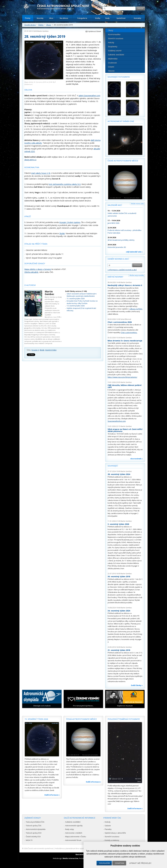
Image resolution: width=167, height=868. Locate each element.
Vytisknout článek (95, 31)
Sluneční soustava (116, 38)
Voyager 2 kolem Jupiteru (70, 222)
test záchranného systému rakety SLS (65, 184)
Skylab (62, 233)
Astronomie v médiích (74, 833)
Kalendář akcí (115, 205)
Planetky (108, 829)
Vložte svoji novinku (137, 275)
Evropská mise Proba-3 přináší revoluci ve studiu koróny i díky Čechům (82, 302)
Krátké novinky (115, 277)
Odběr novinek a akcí (118, 259)
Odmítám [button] (120, 863)
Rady (108, 18)
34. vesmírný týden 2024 (119, 611)
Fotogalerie (82, 18)
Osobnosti (112, 63)
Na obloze (64, 18)
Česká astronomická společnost (41, 848)
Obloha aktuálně (31, 272)
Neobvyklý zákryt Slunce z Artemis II (125, 285)
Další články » (137, 685)
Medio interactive (70, 858)
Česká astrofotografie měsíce (123, 161)
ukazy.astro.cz (30, 160)
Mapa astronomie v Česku (76, 837)
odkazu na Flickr (136, 309)
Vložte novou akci (137, 204)
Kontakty (138, 18)
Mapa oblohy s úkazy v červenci (38, 269)
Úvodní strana (30, 25)
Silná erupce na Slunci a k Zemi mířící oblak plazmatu (125, 430)
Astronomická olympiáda (36, 829)
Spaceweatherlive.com (117, 421)
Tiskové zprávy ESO (34, 833)
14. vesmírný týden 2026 (76, 306)
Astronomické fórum (73, 840)
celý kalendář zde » (134, 252)
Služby (98, 18)
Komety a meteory (112, 840)
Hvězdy (111, 43)
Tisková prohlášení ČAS (35, 822)
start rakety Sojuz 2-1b (41, 173)
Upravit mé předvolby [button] (140, 863)
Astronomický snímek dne (121, 121)
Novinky (40, 18)
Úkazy (49, 25)
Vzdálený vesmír (115, 51)
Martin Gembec (43, 31)
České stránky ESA (33, 837)
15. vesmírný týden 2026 (76, 299)
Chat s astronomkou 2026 (120, 322)
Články (28, 18)
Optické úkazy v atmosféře (115, 833)
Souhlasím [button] (104, 863)
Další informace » (52, 795)
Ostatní (111, 67)
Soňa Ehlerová (126, 319)
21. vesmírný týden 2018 (119, 650)
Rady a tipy (70, 829)
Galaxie (108, 826)
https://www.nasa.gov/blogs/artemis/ (122, 377)
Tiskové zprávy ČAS (34, 826)
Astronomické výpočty (74, 826)
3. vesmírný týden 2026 (118, 524)
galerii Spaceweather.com (89, 96)
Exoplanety (113, 47)
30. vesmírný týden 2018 (119, 576)
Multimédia (113, 59)
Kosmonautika (114, 34)
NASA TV (29, 840)
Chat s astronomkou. (129, 332)
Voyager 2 (35, 350)
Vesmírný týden (51, 350)
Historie (111, 71)
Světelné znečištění (116, 55)
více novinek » (136, 459)
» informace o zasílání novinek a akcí (122, 270)
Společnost (121, 18)
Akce (51, 18)
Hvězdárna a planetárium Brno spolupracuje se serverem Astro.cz (81, 848)
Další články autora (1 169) (76, 291)
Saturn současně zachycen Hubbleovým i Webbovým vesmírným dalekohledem (82, 295)
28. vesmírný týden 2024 (119, 474)
